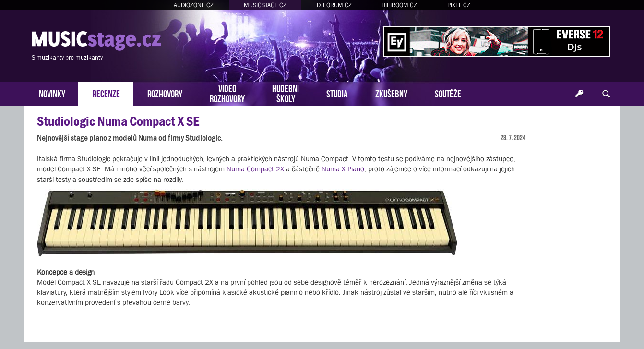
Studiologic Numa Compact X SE (118, 121)
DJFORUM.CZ (334, 5)
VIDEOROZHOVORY (227, 93)
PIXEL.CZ (459, 5)
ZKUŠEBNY (391, 93)
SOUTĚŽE (448, 93)
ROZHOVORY (165, 93)
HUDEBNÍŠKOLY (286, 93)
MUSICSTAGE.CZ (265, 5)
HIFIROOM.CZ (399, 5)
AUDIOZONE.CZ (194, 5)
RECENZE (106, 93)
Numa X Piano (343, 169)
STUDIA (337, 93)
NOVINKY (52, 93)
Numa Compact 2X (255, 169)
